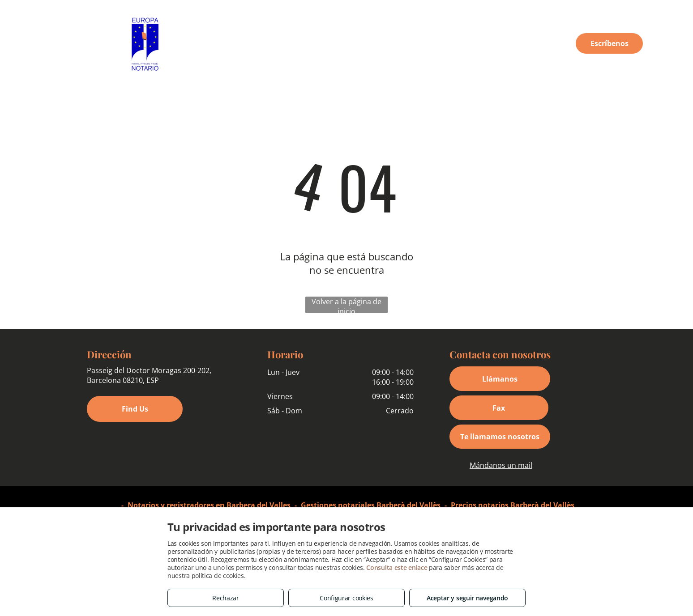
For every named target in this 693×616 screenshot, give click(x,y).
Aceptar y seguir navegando (467, 598)
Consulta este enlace (397, 567)
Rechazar (226, 598)
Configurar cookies (346, 598)
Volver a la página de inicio (346, 305)
